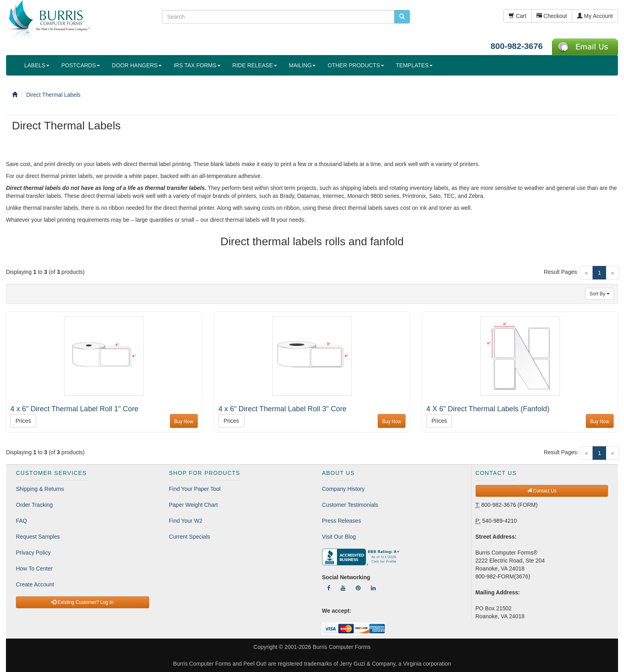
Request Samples (38, 537)
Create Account (35, 584)
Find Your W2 (186, 521)
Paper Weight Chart (194, 505)
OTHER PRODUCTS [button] (356, 65)
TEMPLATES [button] (414, 65)
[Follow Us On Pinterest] (358, 588)
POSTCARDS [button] (81, 65)
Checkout (552, 16)
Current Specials (190, 537)
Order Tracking (34, 505)
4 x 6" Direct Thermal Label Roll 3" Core (283, 409)
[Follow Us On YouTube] (343, 588)
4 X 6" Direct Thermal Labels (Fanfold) (488, 409)
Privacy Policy (33, 553)
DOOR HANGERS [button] (137, 65)
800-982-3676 (517, 46)
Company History (343, 489)
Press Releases (341, 521)
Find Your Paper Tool (195, 489)
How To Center (34, 568)
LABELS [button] (37, 65)
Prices (23, 421)
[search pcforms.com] (402, 17)
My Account (595, 16)
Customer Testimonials (350, 505)
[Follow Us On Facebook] (329, 588)
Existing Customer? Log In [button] (82, 602)
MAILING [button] (302, 65)
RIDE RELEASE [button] (255, 65)
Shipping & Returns (40, 489)
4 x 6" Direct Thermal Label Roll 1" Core (74, 409)
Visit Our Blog (339, 537)
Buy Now (184, 422)
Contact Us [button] (542, 491)
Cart (517, 16)
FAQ (21, 521)
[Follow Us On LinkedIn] (373, 588)
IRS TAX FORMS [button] (197, 65)
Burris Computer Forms (342, 647)
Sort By (600, 294)
